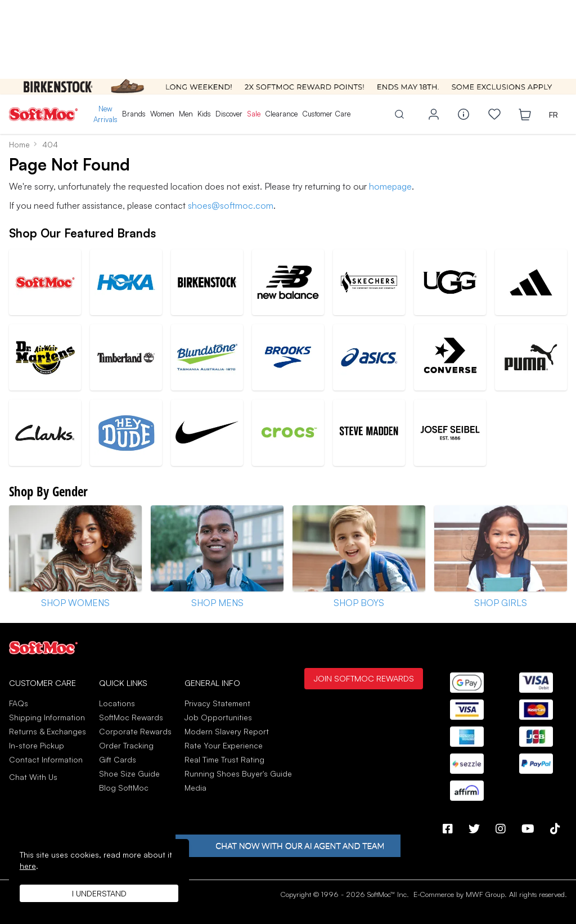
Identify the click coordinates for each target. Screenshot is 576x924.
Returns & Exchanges (48, 731)
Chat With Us (33, 777)
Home (19, 144)
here (28, 866)
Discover (229, 114)
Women (162, 114)
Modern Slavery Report (227, 731)
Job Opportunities (218, 717)
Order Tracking (126, 745)
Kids (204, 114)
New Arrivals (105, 114)
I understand (99, 893)
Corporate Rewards (135, 731)
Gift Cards (118, 759)
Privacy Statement (217, 703)
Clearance (281, 114)
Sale (254, 114)
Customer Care (326, 114)
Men (186, 114)
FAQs (19, 703)
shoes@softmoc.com (231, 205)
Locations (117, 703)
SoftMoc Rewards (131, 717)
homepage (390, 186)
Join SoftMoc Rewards (364, 678)
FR (553, 115)
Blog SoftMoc (124, 788)
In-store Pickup (37, 745)
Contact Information (46, 759)
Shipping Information (47, 717)
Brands (134, 114)
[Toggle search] (399, 114)
